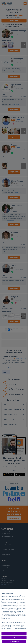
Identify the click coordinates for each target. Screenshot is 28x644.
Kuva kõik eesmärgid (14, 642)
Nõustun (14, 634)
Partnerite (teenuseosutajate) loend (11, 630)
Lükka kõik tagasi (14, 638)
